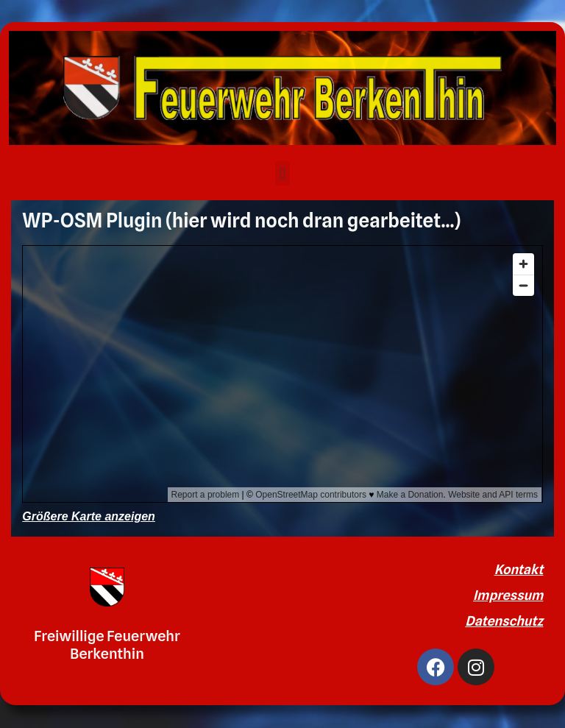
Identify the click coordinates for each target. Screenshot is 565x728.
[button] (282, 173)
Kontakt (519, 569)
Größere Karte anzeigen (89, 516)
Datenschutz (504, 621)
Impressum (508, 595)
